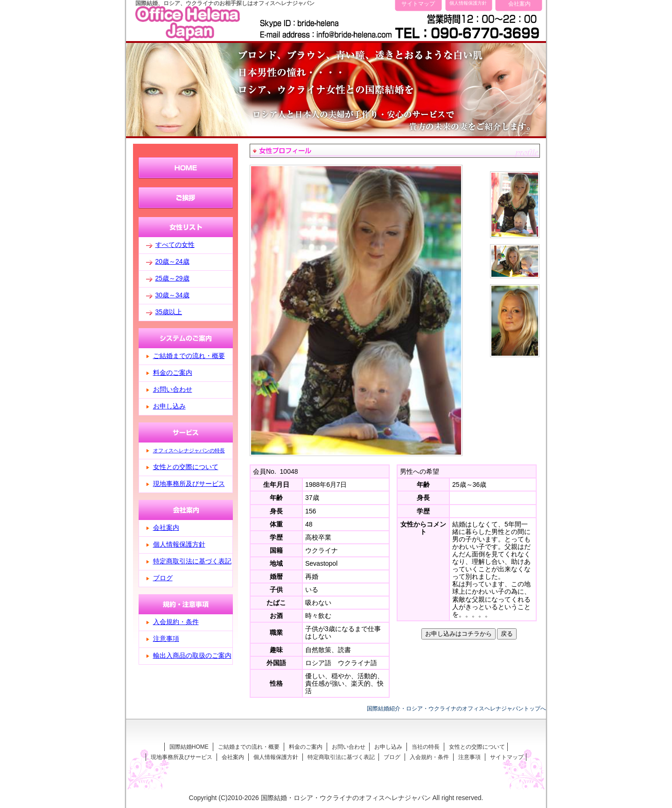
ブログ (163, 578)
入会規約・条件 (176, 622)
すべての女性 (175, 245)
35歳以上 (169, 312)
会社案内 (519, 4)
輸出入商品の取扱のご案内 (192, 655)
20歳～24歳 (172, 261)
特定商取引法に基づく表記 (192, 561)
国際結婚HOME (189, 747)
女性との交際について (186, 467)
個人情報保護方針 (468, 3)
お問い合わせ (173, 389)
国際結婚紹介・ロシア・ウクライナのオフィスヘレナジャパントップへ (456, 708)
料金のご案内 (173, 372)
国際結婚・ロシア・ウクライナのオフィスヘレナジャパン (346, 798)
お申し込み (169, 406)
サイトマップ (418, 4)
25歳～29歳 (172, 278)
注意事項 (166, 639)
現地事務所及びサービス (189, 484)
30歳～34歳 (172, 295)
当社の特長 (426, 747)
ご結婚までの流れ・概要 (189, 356)
